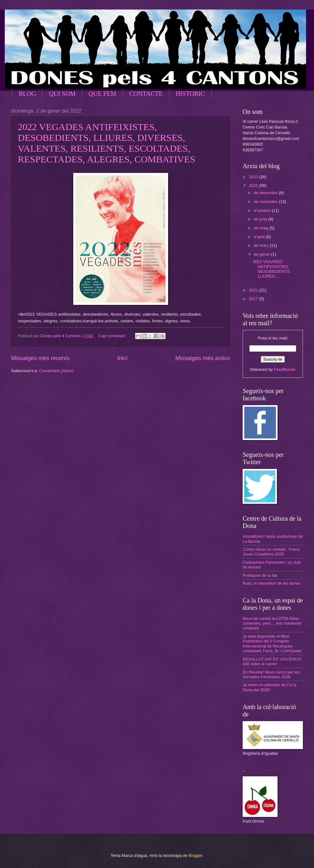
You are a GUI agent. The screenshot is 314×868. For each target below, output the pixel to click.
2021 (254, 290)
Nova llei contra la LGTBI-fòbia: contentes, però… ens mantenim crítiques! (272, 623)
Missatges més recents (40, 358)
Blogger (195, 855)
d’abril (260, 237)
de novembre (266, 202)
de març (262, 245)
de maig (262, 228)
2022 (254, 185)
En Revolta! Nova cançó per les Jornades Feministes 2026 (271, 674)
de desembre (266, 193)
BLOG (27, 94)
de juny (261, 219)
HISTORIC (190, 94)
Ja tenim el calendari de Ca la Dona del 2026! (270, 687)
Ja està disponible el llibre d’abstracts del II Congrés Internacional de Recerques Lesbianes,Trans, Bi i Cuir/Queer (272, 644)
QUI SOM (62, 94)
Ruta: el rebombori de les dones (272, 583)
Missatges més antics (203, 358)
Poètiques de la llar (260, 575)
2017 (254, 299)
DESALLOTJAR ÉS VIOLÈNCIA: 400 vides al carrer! (272, 661)
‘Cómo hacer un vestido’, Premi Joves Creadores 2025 (271, 552)
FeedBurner (285, 369)
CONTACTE (146, 94)
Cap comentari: (113, 336)
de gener (262, 254)
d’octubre (263, 210)
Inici (122, 358)
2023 (254, 177)
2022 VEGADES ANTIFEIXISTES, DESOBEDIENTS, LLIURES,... (272, 269)
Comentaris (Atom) (56, 371)
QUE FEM (102, 94)
